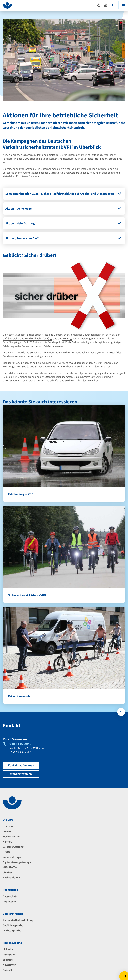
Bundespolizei (56, 342)
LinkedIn (8, 949)
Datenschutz (10, 896)
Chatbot (7, 873)
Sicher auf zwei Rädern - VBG (27, 595)
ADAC (66, 339)
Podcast (7, 970)
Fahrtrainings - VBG (21, 494)
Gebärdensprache (13, 926)
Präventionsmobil (20, 696)
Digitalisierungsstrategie (17, 862)
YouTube (8, 960)
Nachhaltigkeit (11, 878)
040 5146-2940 (21, 744)
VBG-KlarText (11, 867)
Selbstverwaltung (13, 847)
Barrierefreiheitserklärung (18, 920)
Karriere (7, 842)
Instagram (9, 955)
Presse (7, 852)
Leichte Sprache (12, 931)
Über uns (8, 826)
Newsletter (9, 965)
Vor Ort (7, 832)
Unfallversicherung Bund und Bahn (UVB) (26, 339)
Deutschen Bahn (92, 335)
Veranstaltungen (12, 857)
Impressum (9, 902)
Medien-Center (11, 837)
